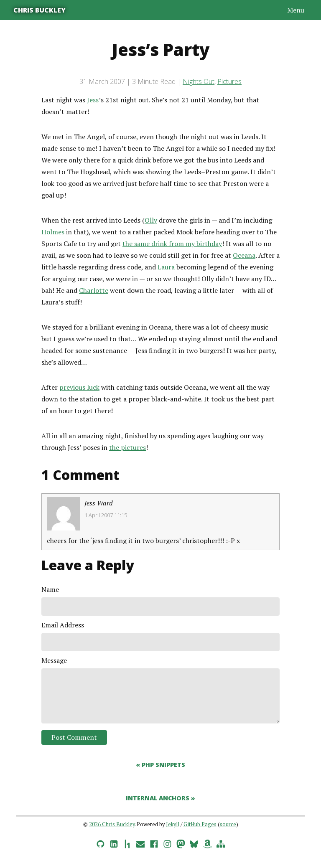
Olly (151, 220)
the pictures (127, 447)
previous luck (79, 387)
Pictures (229, 81)
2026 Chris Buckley (112, 824)
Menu (296, 10)
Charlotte (94, 290)
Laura (166, 267)
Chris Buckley (39, 10)
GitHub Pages (200, 824)
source (228, 824)
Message (54, 660)
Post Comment (74, 737)
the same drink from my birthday (172, 244)
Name (50, 589)
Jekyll (173, 824)
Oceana (244, 255)
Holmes (53, 232)
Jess (93, 100)
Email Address (63, 625)
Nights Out (199, 81)
